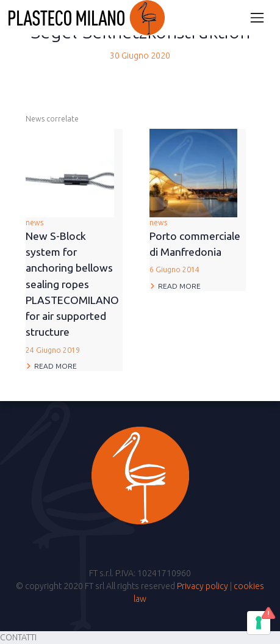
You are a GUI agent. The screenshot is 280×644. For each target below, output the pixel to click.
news (74, 288)
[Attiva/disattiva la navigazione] (257, 17)
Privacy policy (203, 586)
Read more (56, 366)
